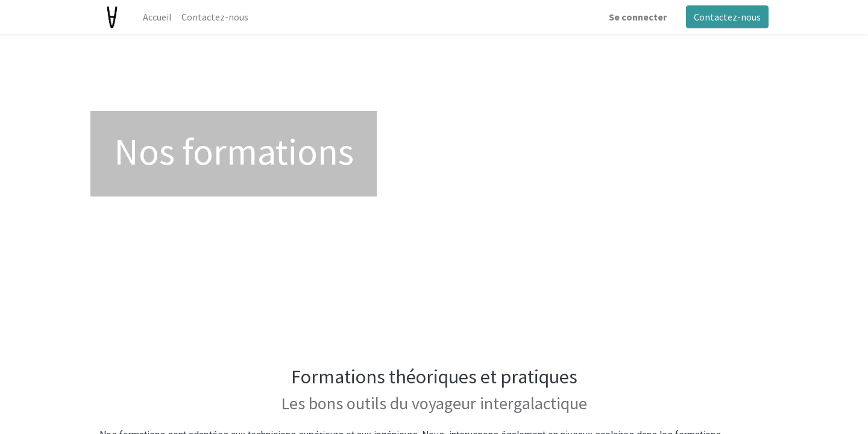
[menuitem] (157, 17)
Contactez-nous (727, 17)
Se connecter (638, 17)
